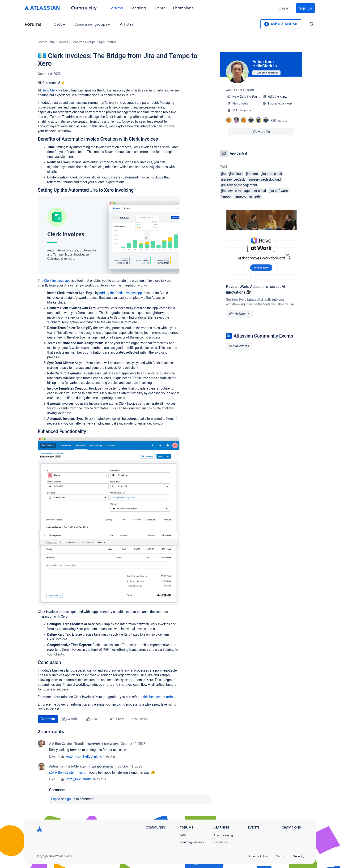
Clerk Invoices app (57, 281)
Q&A (59, 24)
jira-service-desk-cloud (265, 179)
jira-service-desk (233, 179)
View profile (261, 132)
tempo (226, 196)
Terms (280, 856)
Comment (48, 719)
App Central (107, 42)
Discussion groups (93, 24)
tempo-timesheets (247, 196)
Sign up (306, 8)
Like (52, 756)
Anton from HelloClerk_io (84, 756)
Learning (138, 8)
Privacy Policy (258, 856)
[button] (109, 235)
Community (84, 7)
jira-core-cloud (272, 174)
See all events (239, 346)
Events (159, 8)
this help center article (159, 697)
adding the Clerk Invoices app (121, 293)
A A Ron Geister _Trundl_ (67, 744)
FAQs (183, 835)
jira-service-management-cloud (244, 191)
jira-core (252, 174)
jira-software (279, 191)
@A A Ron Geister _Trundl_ (68, 773)
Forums (116, 8)
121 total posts (242, 110)
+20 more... (279, 121)
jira (223, 174)
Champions (183, 8)
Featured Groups (84, 42)
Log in (284, 8)
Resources (221, 842)
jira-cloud (236, 174)
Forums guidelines (192, 842)
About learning (223, 835)
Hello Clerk (50, 90)
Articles (127, 24)
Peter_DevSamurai (79, 779)
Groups (63, 42)
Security (299, 856)
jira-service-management (239, 185)
